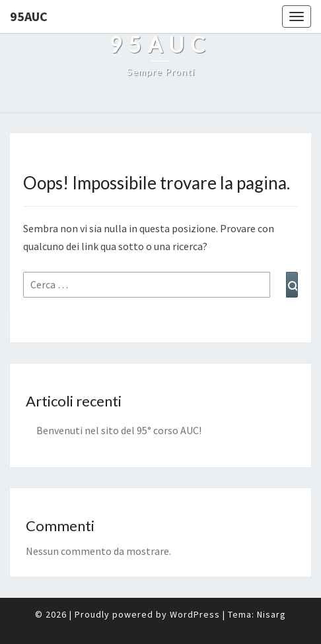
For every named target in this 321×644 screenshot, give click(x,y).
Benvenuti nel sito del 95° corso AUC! (119, 430)
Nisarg (271, 614)
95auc (29, 16)
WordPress (195, 614)
